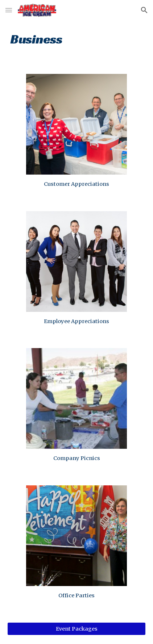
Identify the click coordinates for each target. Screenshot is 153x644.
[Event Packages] (76, 629)
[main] (76, 38)
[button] (9, 10)
